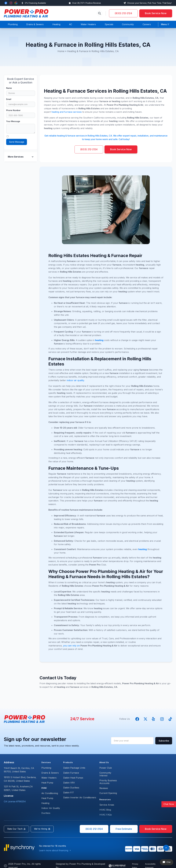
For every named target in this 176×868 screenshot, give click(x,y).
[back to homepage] (26, 13)
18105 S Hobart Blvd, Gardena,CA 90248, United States (20, 779)
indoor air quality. (76, 380)
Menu (164, 24)
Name (9, 88)
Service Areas (107, 805)
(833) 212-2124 (123, 13)
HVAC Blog (105, 810)
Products (68, 762)
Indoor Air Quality (51, 808)
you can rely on (71, 646)
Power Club (106, 768)
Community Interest (105, 774)
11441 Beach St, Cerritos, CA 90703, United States (19, 770)
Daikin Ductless (71, 788)
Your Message (13, 121)
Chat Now (169, 804)
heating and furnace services (67, 112)
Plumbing (46, 768)
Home (61, 51)
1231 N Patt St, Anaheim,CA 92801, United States (18, 788)
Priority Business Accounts (108, 782)
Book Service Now (156, 13)
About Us (104, 762)
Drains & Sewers (50, 773)
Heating (45, 803)
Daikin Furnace (71, 773)
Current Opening (108, 793)
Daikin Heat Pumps (73, 778)
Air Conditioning (50, 793)
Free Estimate (124, 829)
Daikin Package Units (74, 768)
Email (9, 99)
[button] (165, 24)
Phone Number (13, 110)
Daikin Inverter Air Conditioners (80, 797)
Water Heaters (49, 778)
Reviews (104, 788)
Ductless (46, 813)
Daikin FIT (69, 793)
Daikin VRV (69, 783)
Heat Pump (47, 783)
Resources (105, 799)
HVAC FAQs (106, 815)
